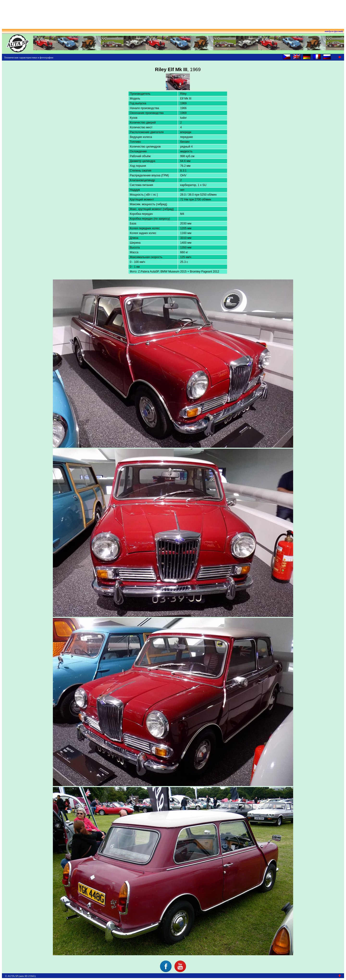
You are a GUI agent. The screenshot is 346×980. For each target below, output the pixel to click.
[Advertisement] (173, 13)
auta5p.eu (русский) (334, 31)
